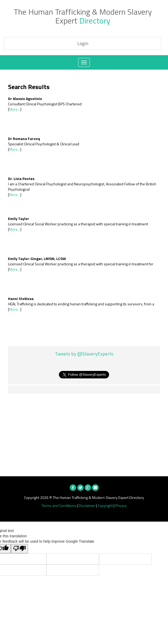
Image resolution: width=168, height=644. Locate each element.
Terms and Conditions (59, 505)
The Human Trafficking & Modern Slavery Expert (83, 16)
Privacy (121, 505)
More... (15, 109)
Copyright (105, 505)
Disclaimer (87, 505)
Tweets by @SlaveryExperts (84, 354)
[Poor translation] (19, 549)
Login (83, 43)
